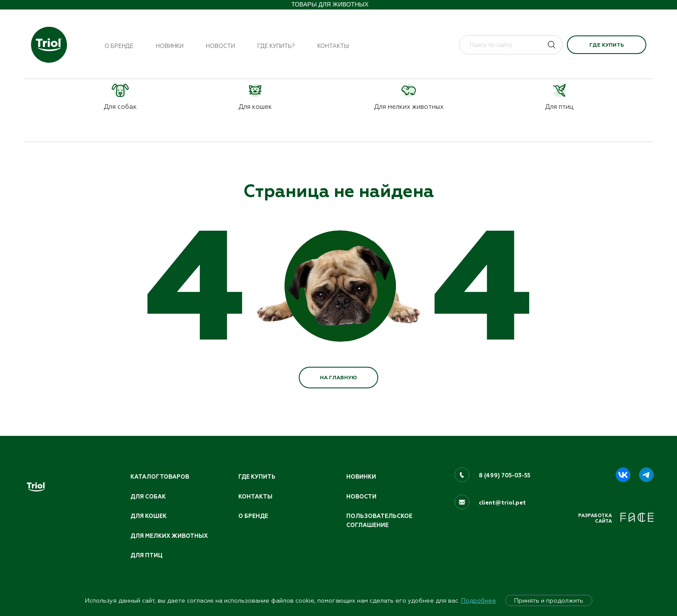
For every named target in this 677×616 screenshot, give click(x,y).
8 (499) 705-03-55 (505, 476)
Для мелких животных (169, 536)
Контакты (333, 46)
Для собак (148, 497)
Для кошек (149, 516)
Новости (220, 46)
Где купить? (276, 46)
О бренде (119, 46)
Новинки (170, 46)
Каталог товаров (160, 477)
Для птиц (146, 556)
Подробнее (479, 600)
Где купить (607, 45)
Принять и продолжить (549, 600)
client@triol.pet (502, 503)
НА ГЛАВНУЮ (338, 378)
